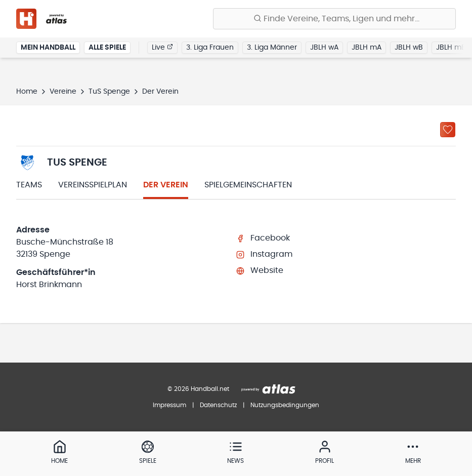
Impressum (169, 405)
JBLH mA (367, 48)
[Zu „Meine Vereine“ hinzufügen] (448, 130)
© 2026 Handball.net (198, 389)
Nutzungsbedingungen (285, 405)
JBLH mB (451, 48)
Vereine (63, 92)
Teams (29, 185)
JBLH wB (409, 48)
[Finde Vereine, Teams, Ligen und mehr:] (334, 19)
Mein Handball (48, 48)
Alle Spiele (107, 48)
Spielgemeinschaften (248, 185)
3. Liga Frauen (210, 48)
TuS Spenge (109, 92)
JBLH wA (324, 48)
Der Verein (166, 185)
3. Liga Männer (272, 48)
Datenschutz (218, 405)
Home (27, 92)
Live (162, 47)
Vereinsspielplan (93, 185)
